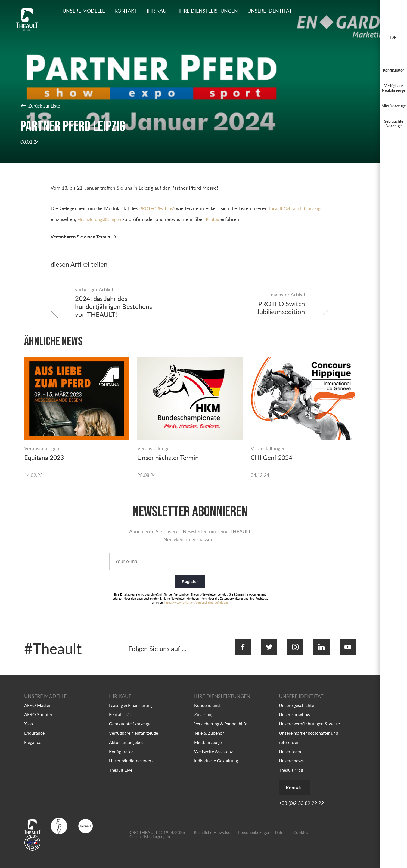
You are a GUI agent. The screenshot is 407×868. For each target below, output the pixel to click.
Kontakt (126, 11)
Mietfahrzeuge (394, 106)
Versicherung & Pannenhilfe (221, 718)
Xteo (29, 718)
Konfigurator (393, 70)
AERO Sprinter (38, 709)
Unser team (290, 746)
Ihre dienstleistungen (208, 11)
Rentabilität (120, 709)
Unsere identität (270, 11)
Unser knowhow (295, 709)
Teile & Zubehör (209, 728)
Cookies (301, 828)
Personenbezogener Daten (262, 828)
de (393, 37)
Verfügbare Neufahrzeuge (393, 88)
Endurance (34, 728)
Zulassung (204, 709)
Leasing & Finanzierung (131, 700)
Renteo (265, 219)
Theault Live (121, 765)
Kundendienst (207, 700)
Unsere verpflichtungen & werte (309, 718)
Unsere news (291, 755)
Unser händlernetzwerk (131, 755)
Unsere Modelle (84, 11)
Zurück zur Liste (42, 105)
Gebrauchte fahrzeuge (393, 124)
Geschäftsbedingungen (150, 832)
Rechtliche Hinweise (212, 828)
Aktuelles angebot (126, 737)
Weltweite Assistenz (213, 746)
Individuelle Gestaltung (216, 755)
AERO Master (37, 700)
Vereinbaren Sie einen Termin (83, 237)
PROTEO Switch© (159, 208)
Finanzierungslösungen (148, 219)
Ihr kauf (158, 11)
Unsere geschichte (296, 700)
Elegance (33, 737)
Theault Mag (291, 765)
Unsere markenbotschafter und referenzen (309, 732)
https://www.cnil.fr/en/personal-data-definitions (196, 601)
